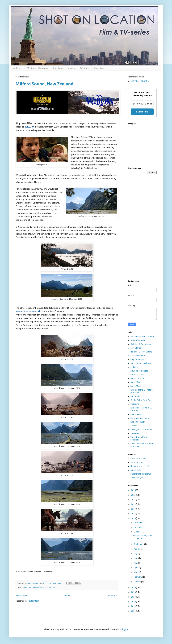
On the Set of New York (141, 400)
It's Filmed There (138, 356)
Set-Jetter (135, 434)
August (137, 549)
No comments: (55, 583)
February (138, 577)
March (137, 572)
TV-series (84, 68)
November (139, 527)
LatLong (134, 367)
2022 (134, 509)
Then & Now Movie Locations (139, 439)
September (139, 544)
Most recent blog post (38, 68)
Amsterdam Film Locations (143, 337)
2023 (134, 504)
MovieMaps (136, 386)
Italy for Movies (138, 360)
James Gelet (136, 470)
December (139, 523)
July (136, 554)
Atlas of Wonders (138, 341)
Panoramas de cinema (141, 474)
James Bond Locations (141, 363)
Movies (71, 68)
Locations (58, 68)
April (136, 568)
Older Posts (112, 596)
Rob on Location (138, 422)
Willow (52, 588)
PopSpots (135, 404)
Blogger (125, 630)
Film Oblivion (136, 348)
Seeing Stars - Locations (141, 430)
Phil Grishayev (137, 478)
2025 (134, 495)
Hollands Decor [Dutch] (141, 352)
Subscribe (142, 112)
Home (67, 596)
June (136, 558)
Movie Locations (138, 379)
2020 (134, 518)
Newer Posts (22, 596)
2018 (134, 592)
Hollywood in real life (140, 466)
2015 (134, 606)
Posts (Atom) (34, 601)
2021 (134, 514)
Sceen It (134, 426)
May (136, 563)
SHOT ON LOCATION (140, 81)
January (138, 582)
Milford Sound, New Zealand (44, 84)
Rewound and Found (140, 418)
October (138, 532)
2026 (134, 490)
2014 (134, 611)
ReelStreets (136, 414)
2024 (134, 500)
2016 (134, 602)
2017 (134, 597)
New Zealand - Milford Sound (36, 588)
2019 (134, 588)
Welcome (18, 68)
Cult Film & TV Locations (141, 344)
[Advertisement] (142, 227)
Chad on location (138, 459)
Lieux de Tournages (139, 371)
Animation (99, 68)
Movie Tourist (137, 382)
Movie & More (137, 375)
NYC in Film (136, 397)
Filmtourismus (137, 462)
